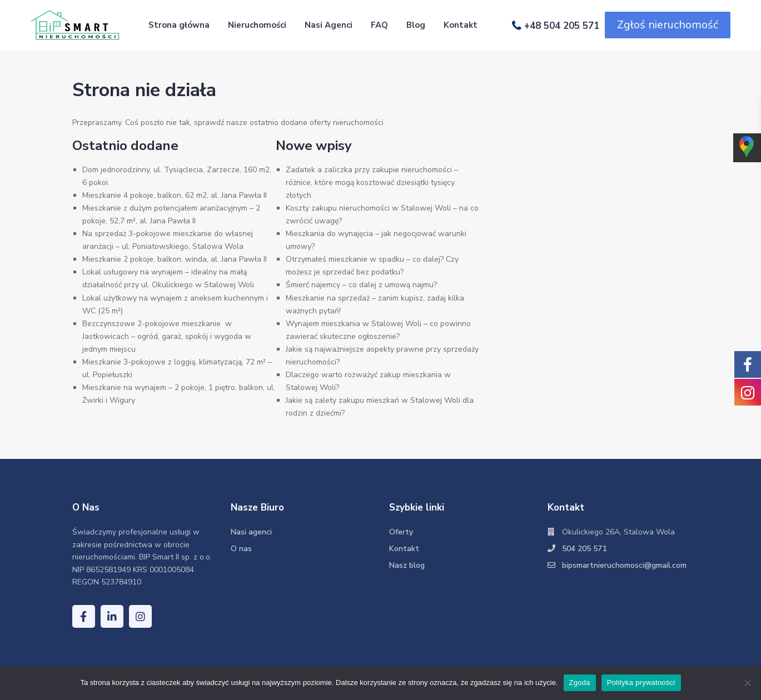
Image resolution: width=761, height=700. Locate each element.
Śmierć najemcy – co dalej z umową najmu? (361, 285)
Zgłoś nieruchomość (668, 25)
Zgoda (580, 682)
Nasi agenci (251, 532)
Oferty (401, 532)
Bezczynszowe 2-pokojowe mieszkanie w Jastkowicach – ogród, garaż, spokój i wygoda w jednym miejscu (167, 336)
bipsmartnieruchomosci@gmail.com (624, 565)
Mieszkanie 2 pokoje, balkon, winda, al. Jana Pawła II (175, 259)
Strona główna (179, 25)
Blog (416, 25)
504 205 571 (584, 549)
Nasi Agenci (329, 25)
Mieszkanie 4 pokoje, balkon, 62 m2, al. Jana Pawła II (175, 195)
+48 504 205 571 (562, 25)
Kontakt (461, 25)
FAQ (379, 25)
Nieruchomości (257, 25)
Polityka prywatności (641, 682)
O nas (241, 549)
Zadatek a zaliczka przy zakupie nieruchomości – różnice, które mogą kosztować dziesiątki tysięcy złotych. (372, 182)
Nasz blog (407, 565)
